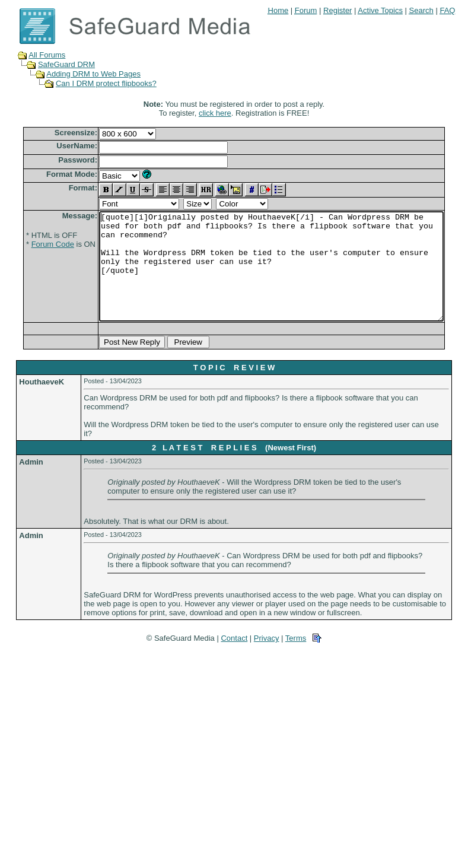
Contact (234, 659)
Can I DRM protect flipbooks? (95, 83)
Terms (296, 659)
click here (217, 113)
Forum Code (34, 244)
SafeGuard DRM (55, 64)
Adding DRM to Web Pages (82, 74)
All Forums (36, 55)
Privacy (267, 659)
